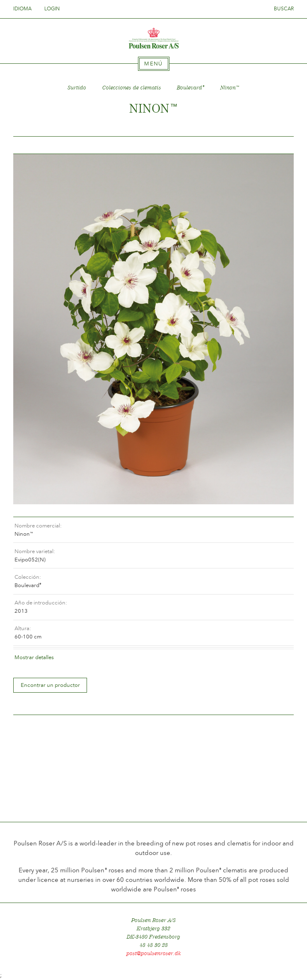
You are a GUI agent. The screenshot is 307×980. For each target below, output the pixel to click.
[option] (153, 329)
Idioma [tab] (25, 9)
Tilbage (29, 145)
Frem (278, 145)
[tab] (154, 64)
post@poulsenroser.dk (154, 953)
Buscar (284, 9)
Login (52, 9)
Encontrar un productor (50, 685)
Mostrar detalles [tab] (34, 657)
